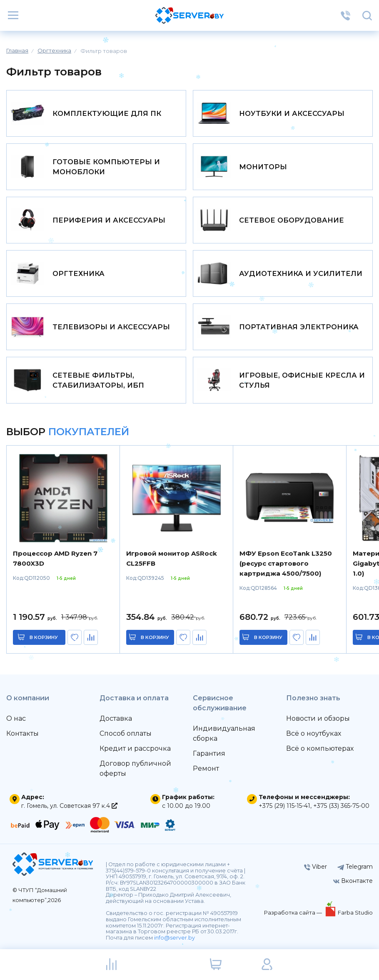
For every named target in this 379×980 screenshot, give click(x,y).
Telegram (355, 867)
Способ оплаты (126, 733)
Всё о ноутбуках (314, 733)
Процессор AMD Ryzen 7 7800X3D (55, 558)
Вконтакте (353, 881)
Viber (315, 867)
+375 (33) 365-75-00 (341, 806)
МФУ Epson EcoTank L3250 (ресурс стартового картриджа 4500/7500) (286, 563)
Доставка (116, 718)
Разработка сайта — (294, 912)
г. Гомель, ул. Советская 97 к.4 (69, 806)
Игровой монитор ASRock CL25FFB (172, 558)
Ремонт (206, 768)
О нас (16, 718)
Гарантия (209, 753)
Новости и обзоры (318, 718)
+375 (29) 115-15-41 (284, 806)
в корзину (44, 637)
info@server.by (175, 938)
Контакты (22, 733)
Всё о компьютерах (320, 748)
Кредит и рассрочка (135, 748)
